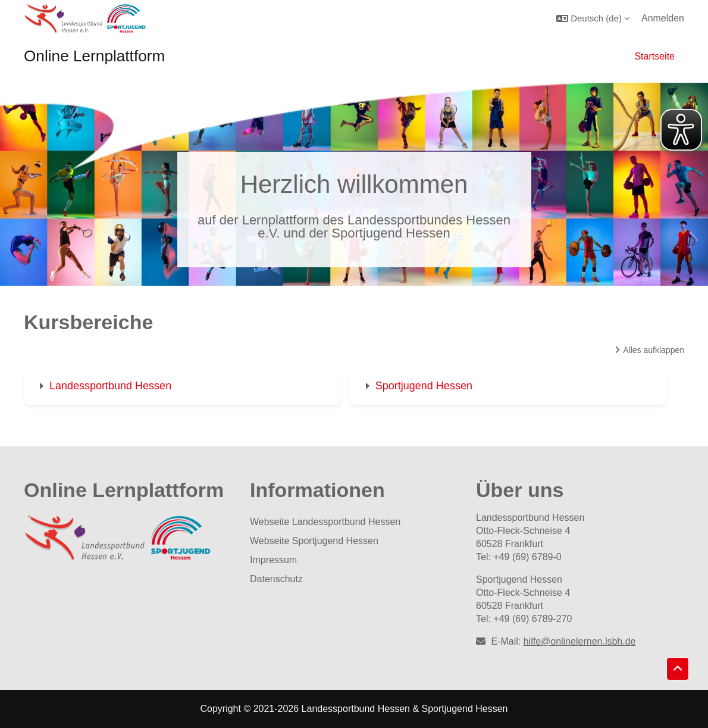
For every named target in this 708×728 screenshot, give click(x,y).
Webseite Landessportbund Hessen (325, 522)
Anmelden (663, 18)
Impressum (273, 560)
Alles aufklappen (654, 350)
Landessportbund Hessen (110, 386)
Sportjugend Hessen (424, 386)
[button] (593, 18)
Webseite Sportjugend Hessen (314, 541)
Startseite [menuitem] (654, 56)
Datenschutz (276, 579)
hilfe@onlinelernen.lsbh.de (580, 641)
